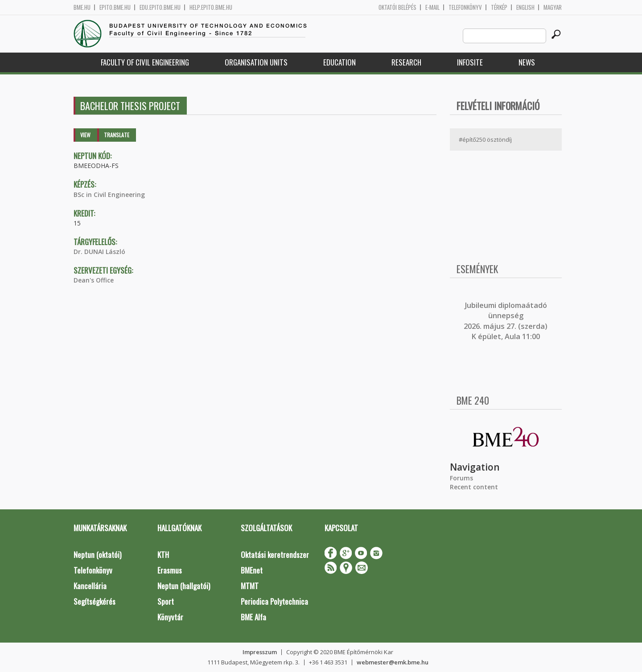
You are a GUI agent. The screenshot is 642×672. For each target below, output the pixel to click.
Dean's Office (94, 280)
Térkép (499, 7)
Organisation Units (256, 62)
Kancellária (90, 586)
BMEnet (252, 570)
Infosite (470, 62)
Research (406, 62)
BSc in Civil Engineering (109, 195)
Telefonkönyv (465, 7)
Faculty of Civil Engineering (145, 62)
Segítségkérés (95, 601)
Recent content (474, 487)
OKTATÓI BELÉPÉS (397, 7)
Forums (461, 478)
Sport (166, 601)
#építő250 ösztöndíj (485, 139)
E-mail (432, 7)
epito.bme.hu (115, 7)
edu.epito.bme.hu (160, 7)
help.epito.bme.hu (211, 7)
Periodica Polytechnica (274, 601)
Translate (117, 135)
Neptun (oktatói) (97, 555)
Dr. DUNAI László (99, 252)
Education (340, 62)
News (527, 62)
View (85, 135)
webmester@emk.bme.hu (393, 662)
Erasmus (170, 570)
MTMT (250, 586)
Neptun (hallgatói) (184, 586)
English (525, 7)
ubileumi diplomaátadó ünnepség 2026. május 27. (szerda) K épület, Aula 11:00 (506, 321)
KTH (163, 555)
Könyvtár (170, 617)
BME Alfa (253, 617)
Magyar (553, 7)
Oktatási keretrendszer (275, 555)
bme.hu (82, 7)
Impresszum (260, 652)
